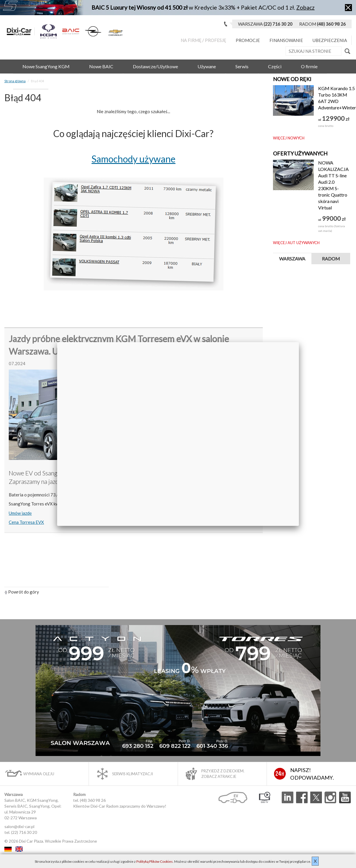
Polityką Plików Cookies (155, 861)
